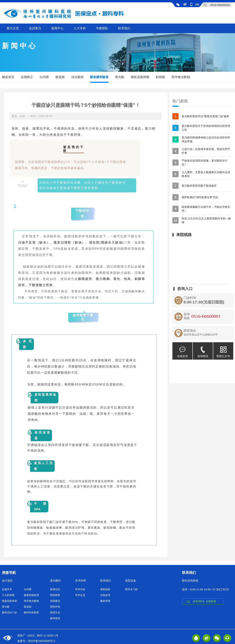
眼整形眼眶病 (31, 595)
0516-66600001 (220, 5)
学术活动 (80, 589)
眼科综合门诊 (9, 612)
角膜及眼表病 (9, 601)
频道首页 (8, 77)
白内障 (44, 77)
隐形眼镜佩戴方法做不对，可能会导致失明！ (201, 209)
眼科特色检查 (31, 612)
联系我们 (124, 28)
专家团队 (102, 28)
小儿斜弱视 (8, 595)
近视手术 (7, 589)
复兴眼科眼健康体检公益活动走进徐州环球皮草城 (201, 139)
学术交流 (80, 595)
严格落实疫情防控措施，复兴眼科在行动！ (200, 163)
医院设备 (131, 581)
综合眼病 (77, 77)
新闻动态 (55, 589)
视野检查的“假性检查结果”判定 (195, 197)
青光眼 (120, 77)
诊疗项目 (7, 581)
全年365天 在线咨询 (204, 601)
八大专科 (80, 28)
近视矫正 (27, 77)
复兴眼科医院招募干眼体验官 (195, 186)
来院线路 (105, 589)
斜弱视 (160, 77)
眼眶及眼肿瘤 (140, 77)
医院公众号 (223, 350)
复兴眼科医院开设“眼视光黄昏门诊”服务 (201, 116)
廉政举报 (105, 601)
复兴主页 (13, 28)
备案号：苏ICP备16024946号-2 (36, 641)
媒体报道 (55, 618)
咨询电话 (203, 350)
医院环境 (55, 607)
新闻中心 (57, 28)
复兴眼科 (55, 581)
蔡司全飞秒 (131, 589)
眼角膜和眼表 (99, 77)
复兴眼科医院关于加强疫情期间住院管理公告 (201, 128)
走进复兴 (35, 28)
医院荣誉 (55, 595)
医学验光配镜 (181, 77)
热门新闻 (180, 101)
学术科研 (81, 581)
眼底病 (60, 77)
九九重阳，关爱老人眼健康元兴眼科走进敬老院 (201, 174)
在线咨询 (182, 350)
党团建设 (55, 601)
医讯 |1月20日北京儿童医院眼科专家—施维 (202, 220)
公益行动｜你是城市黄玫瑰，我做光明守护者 (201, 151)
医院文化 (55, 612)
